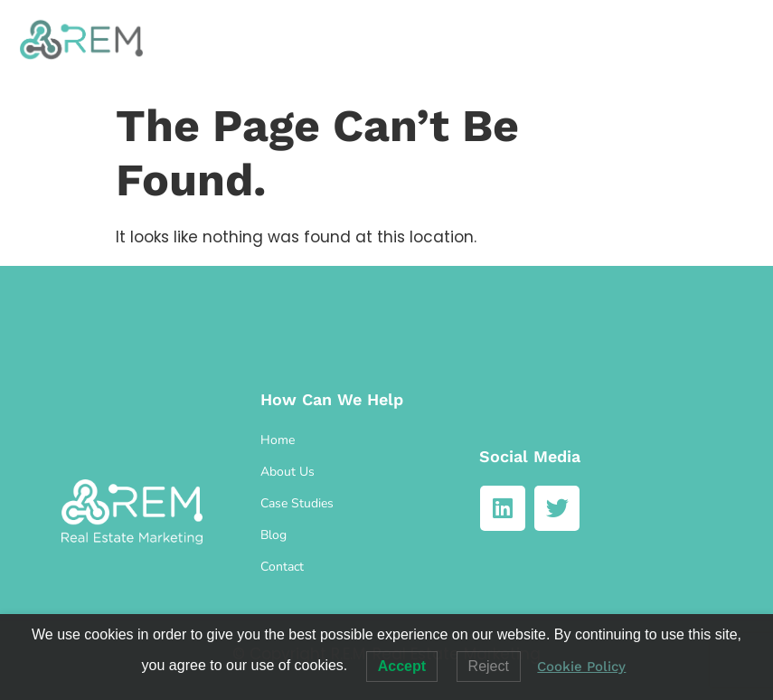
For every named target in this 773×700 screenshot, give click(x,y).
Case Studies (297, 503)
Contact (282, 567)
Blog (273, 535)
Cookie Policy (581, 667)
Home (278, 440)
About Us (288, 472)
